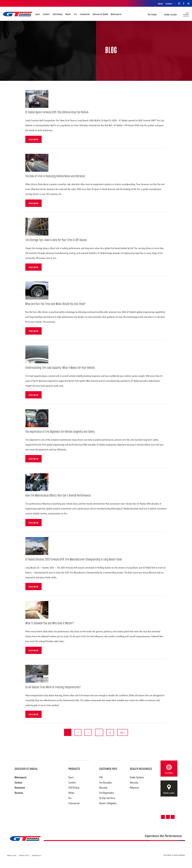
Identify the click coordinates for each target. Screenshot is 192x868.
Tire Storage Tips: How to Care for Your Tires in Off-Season (58, 240)
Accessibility (37, 857)
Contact (169, 3)
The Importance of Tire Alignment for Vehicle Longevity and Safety (62, 432)
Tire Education (106, 783)
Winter (68, 14)
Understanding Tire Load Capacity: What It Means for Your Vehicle (62, 368)
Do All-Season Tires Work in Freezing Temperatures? (54, 688)
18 (111, 734)
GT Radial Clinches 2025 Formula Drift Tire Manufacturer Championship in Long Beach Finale (76, 560)
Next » (124, 734)
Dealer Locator (171, 14)
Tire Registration (107, 794)
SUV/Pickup (58, 14)
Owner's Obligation (108, 804)
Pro (75, 14)
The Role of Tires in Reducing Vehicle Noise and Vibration (57, 176)
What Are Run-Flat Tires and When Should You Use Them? (57, 304)
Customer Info (108, 770)
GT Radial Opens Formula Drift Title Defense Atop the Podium (58, 112)
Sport (38, 14)
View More (34, 139)
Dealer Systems (137, 778)
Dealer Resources (141, 770)
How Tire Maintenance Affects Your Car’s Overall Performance (60, 496)
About (160, 3)
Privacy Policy (24, 857)
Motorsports (116, 14)
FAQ (101, 778)
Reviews (19, 794)
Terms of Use (12, 857)
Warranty (103, 789)
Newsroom (20, 789)
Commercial (85, 14)
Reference (134, 789)
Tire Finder (152, 14)
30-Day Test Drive (107, 799)
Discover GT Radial (100, 14)
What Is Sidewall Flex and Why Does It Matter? (51, 624)
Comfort (46, 14)
